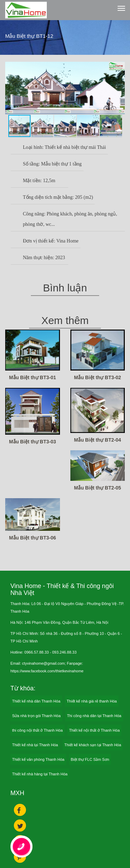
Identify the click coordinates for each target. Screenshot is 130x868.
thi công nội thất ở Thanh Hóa (37, 730)
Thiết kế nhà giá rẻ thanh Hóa (92, 701)
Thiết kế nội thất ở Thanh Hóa (94, 730)
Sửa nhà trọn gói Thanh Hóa (36, 716)
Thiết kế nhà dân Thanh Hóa (36, 701)
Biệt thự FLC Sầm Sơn (90, 759)
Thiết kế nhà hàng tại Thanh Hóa (40, 774)
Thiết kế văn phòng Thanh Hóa (38, 759)
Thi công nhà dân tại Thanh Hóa (94, 716)
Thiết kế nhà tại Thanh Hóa (35, 745)
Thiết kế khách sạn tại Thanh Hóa (93, 745)
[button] (119, 68)
